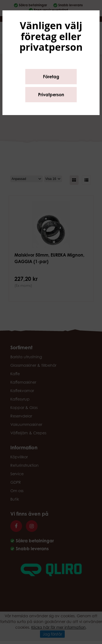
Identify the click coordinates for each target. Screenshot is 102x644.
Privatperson (51, 95)
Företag (51, 77)
